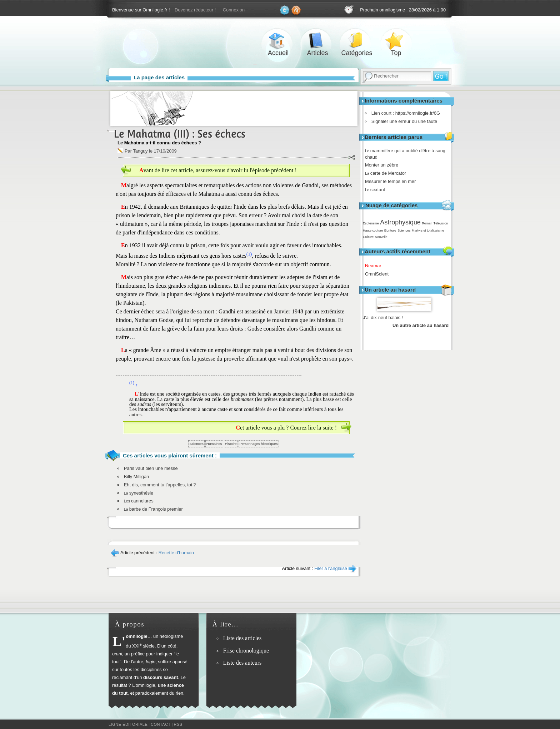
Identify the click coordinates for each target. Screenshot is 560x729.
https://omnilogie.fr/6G (416, 113)
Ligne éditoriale (128, 724)
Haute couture (373, 230)
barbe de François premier (153, 509)
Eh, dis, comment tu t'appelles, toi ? (160, 485)
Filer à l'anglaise (331, 568)
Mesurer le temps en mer (393, 181)
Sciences (404, 230)
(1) (249, 254)
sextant (377, 190)
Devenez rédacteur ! (195, 10)
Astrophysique (400, 222)
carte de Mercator (388, 173)
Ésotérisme (371, 223)
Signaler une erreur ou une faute (402, 121)
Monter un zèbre (384, 165)
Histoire (231, 444)
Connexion (234, 10)
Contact (161, 724)
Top (396, 41)
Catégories (357, 41)
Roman (427, 223)
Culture (368, 237)
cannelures (139, 501)
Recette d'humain (176, 553)
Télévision (441, 223)
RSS (178, 724)
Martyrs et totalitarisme (428, 230)
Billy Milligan (136, 477)
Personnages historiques (259, 444)
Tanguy (140, 151)
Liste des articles (242, 638)
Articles (317, 41)
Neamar (376, 266)
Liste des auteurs (242, 663)
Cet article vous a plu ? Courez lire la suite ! (286, 428)
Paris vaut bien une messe (151, 468)
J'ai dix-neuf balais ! (383, 318)
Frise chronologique (246, 651)
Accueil (278, 41)
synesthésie (139, 493)
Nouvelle (381, 237)
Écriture (390, 230)
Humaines (214, 444)
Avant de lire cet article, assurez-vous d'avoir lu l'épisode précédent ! (218, 170)
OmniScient (379, 274)
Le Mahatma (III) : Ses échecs (180, 134)
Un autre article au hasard (421, 325)
